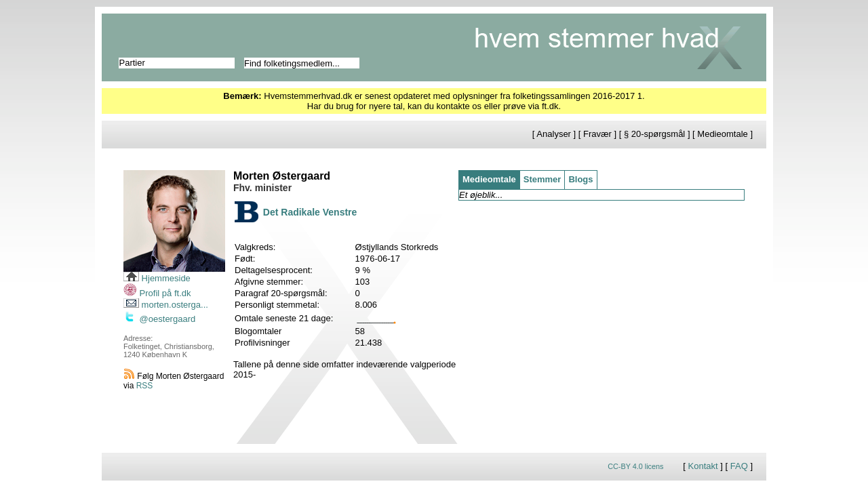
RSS (145, 386)
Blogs (580, 179)
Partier (132, 63)
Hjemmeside (157, 278)
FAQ (739, 466)
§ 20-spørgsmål (654, 134)
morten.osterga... (166, 305)
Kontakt (703, 466)
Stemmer (542, 179)
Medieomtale (722, 134)
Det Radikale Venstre (310, 212)
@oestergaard (159, 319)
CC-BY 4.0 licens (635, 466)
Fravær (597, 134)
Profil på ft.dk (157, 293)
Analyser (554, 134)
